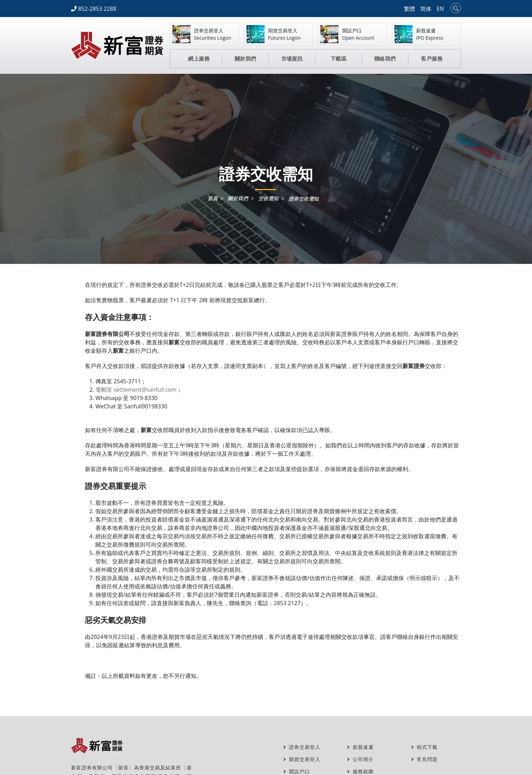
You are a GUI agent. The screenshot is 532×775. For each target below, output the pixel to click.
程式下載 (424, 747)
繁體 (409, 9)
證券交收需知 (304, 199)
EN (440, 9)
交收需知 (268, 198)
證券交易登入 (302, 747)
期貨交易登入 (302, 759)
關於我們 (238, 198)
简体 (426, 9)
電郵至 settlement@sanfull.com (136, 390)
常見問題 (424, 759)
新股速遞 (360, 747)
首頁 (213, 198)
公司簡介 (360, 759)
